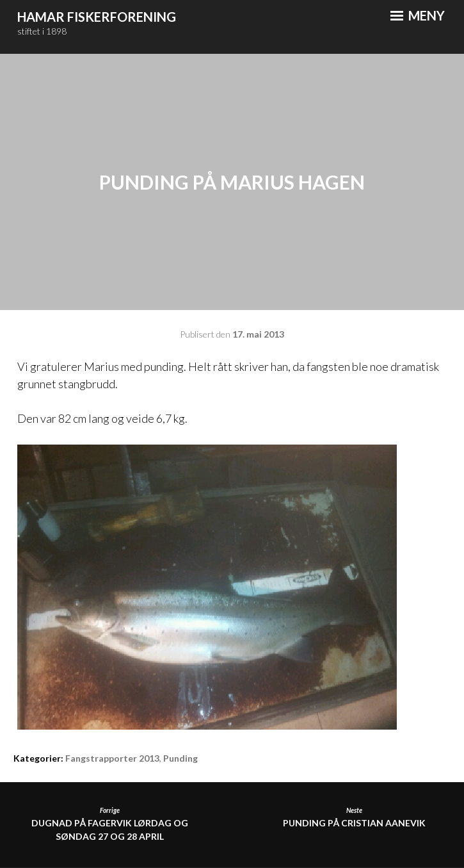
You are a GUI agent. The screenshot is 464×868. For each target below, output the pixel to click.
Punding (180, 758)
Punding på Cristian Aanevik (354, 817)
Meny (418, 15)
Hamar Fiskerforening (97, 17)
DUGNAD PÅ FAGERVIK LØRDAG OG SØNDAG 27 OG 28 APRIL (110, 824)
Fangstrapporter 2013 (112, 758)
